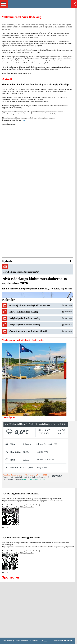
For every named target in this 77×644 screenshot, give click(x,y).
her (24, 120)
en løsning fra (65, 641)
